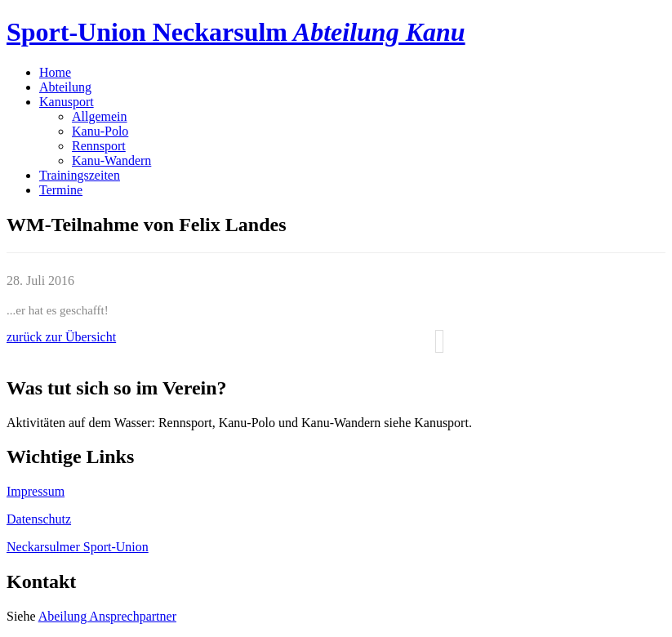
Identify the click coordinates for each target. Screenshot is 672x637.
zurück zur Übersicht (61, 337)
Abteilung (65, 87)
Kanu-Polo (100, 131)
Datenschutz (39, 519)
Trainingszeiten (80, 175)
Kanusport (67, 102)
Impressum (36, 491)
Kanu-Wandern (111, 160)
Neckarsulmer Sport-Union (78, 547)
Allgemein (100, 116)
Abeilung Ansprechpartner (107, 616)
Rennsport (99, 146)
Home (55, 72)
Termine (61, 190)
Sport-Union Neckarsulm (236, 32)
